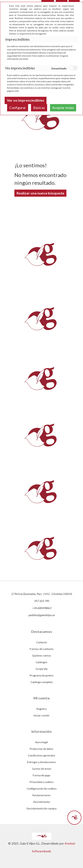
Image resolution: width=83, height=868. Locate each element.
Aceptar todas (63, 108)
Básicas (39, 108)
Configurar (18, 108)
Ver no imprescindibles (26, 100)
